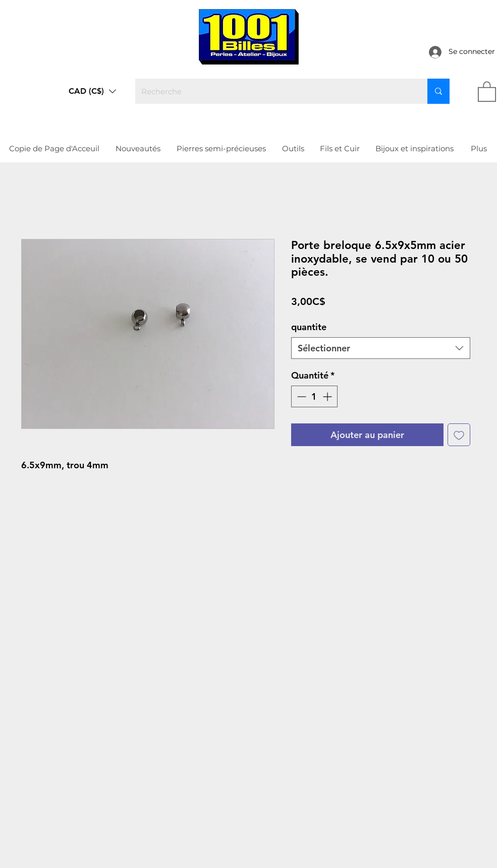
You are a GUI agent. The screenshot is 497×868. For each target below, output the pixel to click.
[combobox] (381, 348)
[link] (487, 91)
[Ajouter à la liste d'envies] (459, 435)
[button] (92, 91)
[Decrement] (300, 396)
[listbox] (92, 91)
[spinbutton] (314, 396)
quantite (309, 327)
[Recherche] (274, 91)
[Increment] (328, 396)
